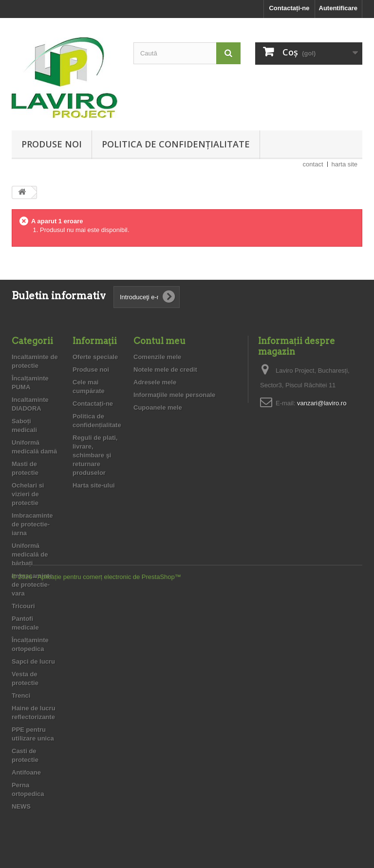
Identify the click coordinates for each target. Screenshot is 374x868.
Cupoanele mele (158, 407)
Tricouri (23, 606)
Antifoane (26, 772)
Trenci (21, 696)
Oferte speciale (95, 357)
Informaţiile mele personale (174, 395)
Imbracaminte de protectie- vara (32, 585)
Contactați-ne (289, 8)
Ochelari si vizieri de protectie (28, 494)
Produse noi (52, 144)
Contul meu (159, 341)
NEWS (21, 806)
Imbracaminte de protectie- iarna (32, 524)
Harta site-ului (94, 485)
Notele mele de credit (165, 370)
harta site (345, 164)
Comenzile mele (157, 357)
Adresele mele (155, 382)
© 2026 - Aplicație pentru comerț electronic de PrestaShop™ (96, 841)
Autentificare (338, 8)
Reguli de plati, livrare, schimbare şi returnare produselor (95, 455)
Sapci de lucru (33, 661)
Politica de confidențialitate (176, 144)
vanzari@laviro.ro (322, 403)
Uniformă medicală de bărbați (30, 554)
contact (313, 164)
